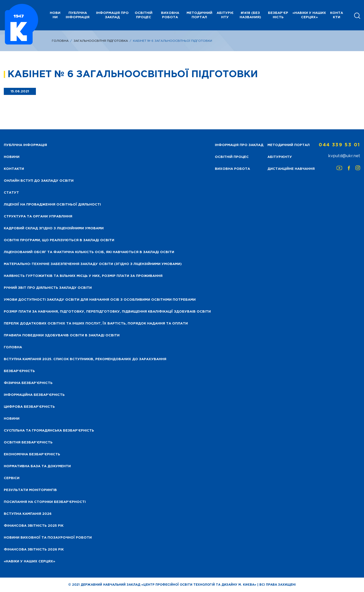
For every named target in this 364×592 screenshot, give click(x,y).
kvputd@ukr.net (344, 156)
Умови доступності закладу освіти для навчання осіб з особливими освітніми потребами (100, 300)
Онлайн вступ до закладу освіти (39, 181)
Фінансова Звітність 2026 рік (34, 550)
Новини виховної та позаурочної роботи (48, 538)
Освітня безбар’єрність (28, 443)
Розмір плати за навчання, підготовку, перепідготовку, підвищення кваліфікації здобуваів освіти (107, 312)
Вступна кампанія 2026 (28, 514)
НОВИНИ (55, 15)
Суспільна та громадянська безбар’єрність (49, 431)
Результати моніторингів (30, 490)
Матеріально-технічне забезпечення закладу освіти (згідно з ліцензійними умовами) (93, 264)
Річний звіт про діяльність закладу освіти (48, 288)
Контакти (337, 15)
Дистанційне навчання (291, 169)
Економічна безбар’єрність (32, 454)
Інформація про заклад (112, 15)
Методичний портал (199, 15)
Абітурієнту (225, 15)
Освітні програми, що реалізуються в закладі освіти (59, 240)
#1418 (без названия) (250, 15)
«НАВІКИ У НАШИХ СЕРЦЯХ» (309, 15)
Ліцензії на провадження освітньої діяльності (52, 205)
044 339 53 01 (339, 145)
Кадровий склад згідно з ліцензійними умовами (54, 228)
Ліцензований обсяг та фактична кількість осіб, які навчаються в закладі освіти (89, 252)
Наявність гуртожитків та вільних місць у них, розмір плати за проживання (83, 276)
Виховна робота (170, 15)
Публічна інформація (78, 15)
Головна (60, 41)
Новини (12, 419)
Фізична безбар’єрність (28, 383)
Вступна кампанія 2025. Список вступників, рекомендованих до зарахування (85, 359)
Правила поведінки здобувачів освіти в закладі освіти (62, 335)
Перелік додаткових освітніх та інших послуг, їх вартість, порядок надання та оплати (96, 324)
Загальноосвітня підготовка (101, 41)
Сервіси (12, 478)
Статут (11, 193)
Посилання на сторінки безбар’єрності (45, 502)
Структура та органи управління (38, 217)
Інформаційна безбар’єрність (34, 395)
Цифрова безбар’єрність (29, 407)
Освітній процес (144, 15)
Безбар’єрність (278, 15)
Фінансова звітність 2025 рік (34, 526)
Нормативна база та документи (37, 466)
